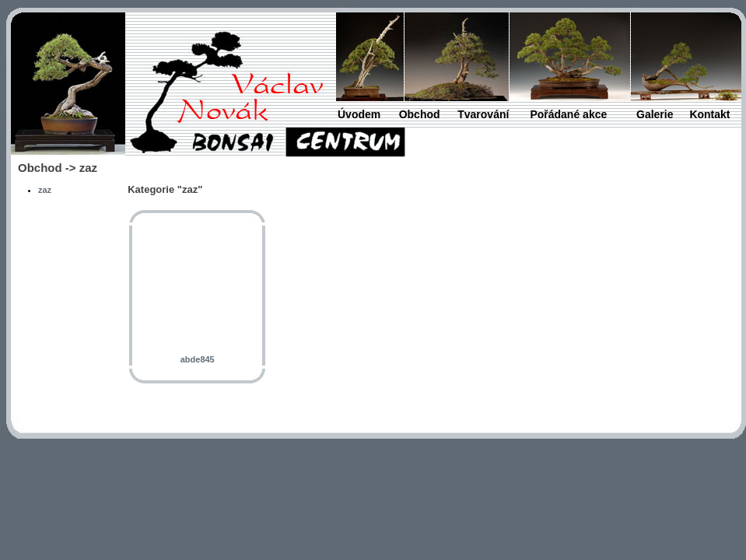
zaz (45, 190)
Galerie (655, 114)
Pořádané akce (568, 114)
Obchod (420, 114)
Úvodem (359, 114)
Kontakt (709, 114)
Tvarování (483, 114)
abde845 (198, 359)
